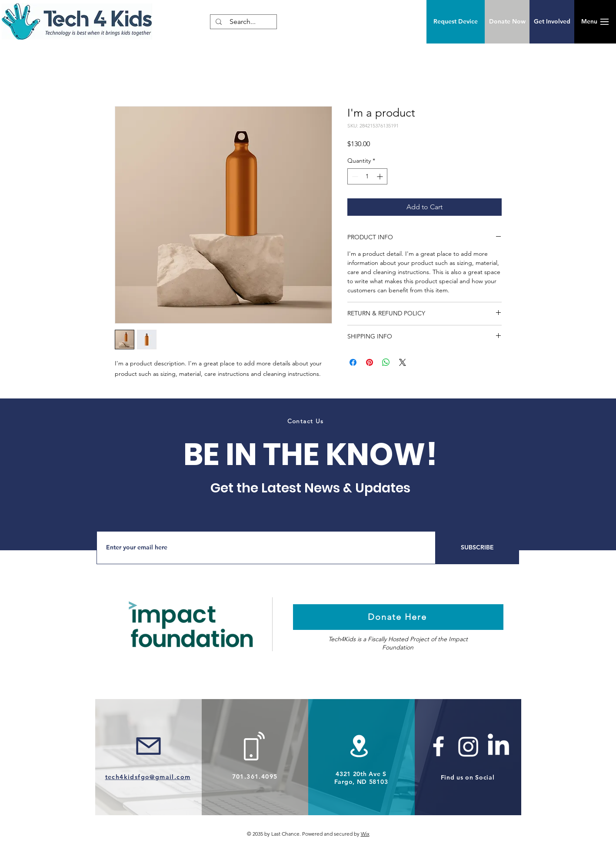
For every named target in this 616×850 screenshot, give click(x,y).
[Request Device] (456, 22)
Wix (365, 834)
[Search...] (243, 22)
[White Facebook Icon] (438, 746)
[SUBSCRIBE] (477, 548)
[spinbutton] (367, 176)
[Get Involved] (552, 22)
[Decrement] (354, 176)
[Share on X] (403, 362)
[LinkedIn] (498, 746)
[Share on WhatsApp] (386, 362)
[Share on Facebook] (353, 362)
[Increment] (381, 176)
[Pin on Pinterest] (370, 362)
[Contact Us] (306, 421)
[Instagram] (468, 746)
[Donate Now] (507, 22)
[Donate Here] (398, 617)
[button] (589, 22)
